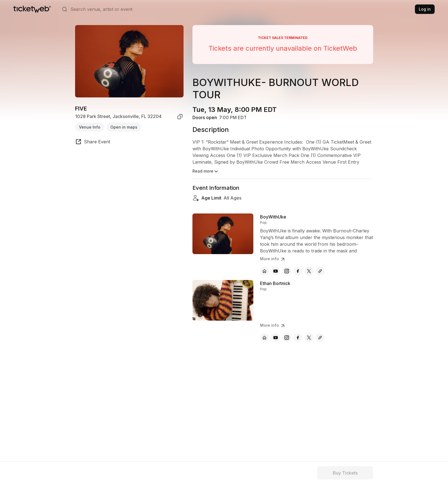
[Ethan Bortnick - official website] (264, 338)
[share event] (93, 143)
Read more (206, 171)
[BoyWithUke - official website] (264, 271)
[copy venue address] (180, 117)
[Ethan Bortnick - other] (320, 338)
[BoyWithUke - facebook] (298, 271)
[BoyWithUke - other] (320, 271)
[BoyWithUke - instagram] (287, 271)
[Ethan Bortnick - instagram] (287, 338)
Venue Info (90, 127)
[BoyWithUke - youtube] (276, 271)
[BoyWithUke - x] (309, 271)
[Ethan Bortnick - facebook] (298, 338)
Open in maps (124, 127)
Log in (425, 9)
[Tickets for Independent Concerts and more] (32, 9)
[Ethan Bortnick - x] (309, 338)
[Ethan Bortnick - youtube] (276, 338)
